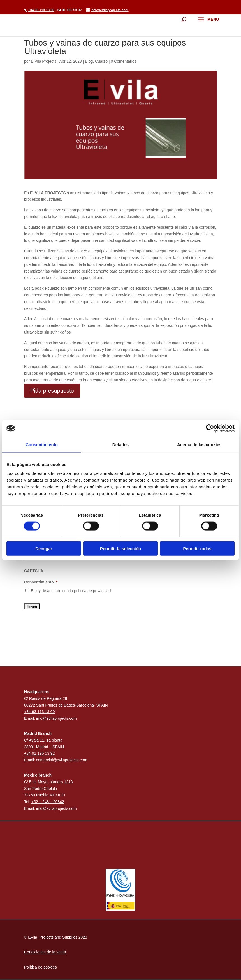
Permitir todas (197, 548)
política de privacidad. (93, 591)
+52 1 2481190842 (48, 802)
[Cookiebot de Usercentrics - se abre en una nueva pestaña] (210, 428)
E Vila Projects (44, 61)
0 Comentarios (124, 61)
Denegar (44, 548)
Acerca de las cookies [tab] (199, 445)
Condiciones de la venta (45, 952)
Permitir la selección (121, 548)
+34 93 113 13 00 (41, 10)
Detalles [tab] (121, 445)
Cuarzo (101, 61)
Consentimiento (41, 582)
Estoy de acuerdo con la (71, 591)
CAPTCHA (34, 571)
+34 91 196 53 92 (39, 753)
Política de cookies (40, 967)
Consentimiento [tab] (42, 445)
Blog (89, 61)
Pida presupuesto (52, 391)
